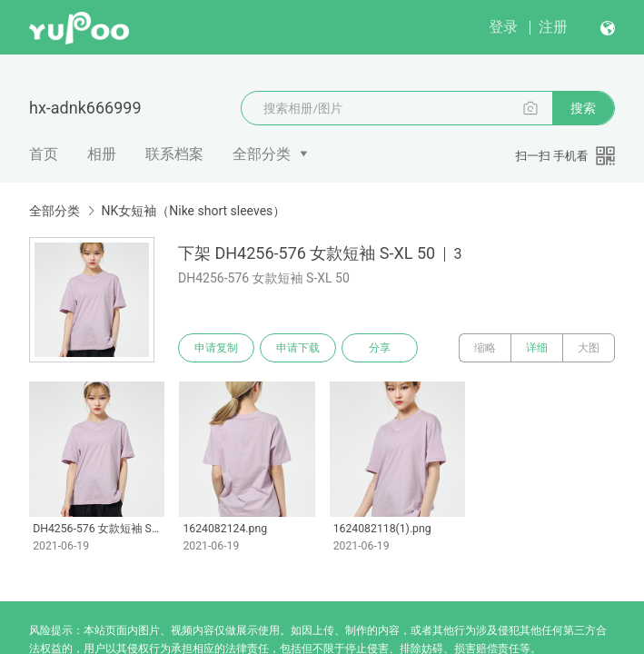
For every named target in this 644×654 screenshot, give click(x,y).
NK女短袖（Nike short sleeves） (193, 211)
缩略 (485, 348)
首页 (44, 154)
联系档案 (174, 154)
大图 (589, 348)
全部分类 (262, 154)
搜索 (583, 108)
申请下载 (298, 348)
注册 (553, 27)
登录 (503, 27)
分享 (380, 348)
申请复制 (216, 348)
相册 (102, 154)
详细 (537, 348)
